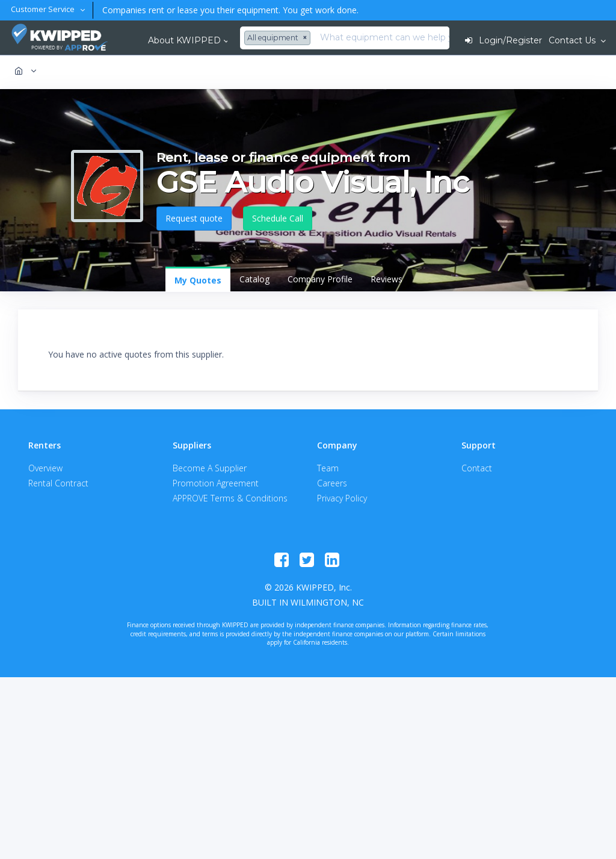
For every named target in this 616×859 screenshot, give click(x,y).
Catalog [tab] (254, 279)
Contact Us (573, 40)
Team (328, 468)
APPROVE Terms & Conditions (230, 498)
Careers (332, 483)
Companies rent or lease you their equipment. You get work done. (228, 10)
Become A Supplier (210, 468)
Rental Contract (58, 483)
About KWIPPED (184, 40)
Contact (477, 468)
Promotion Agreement (216, 483)
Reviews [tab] (387, 279)
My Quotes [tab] (198, 280)
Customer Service (44, 9)
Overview (45, 468)
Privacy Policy (342, 498)
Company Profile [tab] (320, 279)
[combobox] (279, 38)
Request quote (194, 218)
